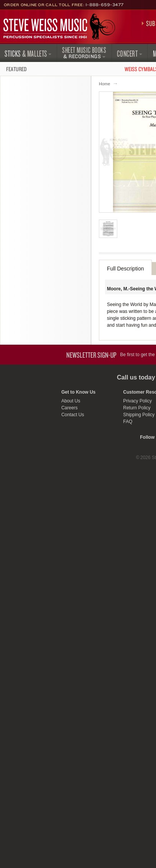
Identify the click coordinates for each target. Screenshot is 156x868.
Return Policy (137, 408)
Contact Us (73, 415)
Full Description (125, 269)
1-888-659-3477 (105, 5)
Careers (70, 408)
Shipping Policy (139, 415)
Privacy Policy (137, 401)
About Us (71, 401)
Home (104, 84)
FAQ (128, 422)
